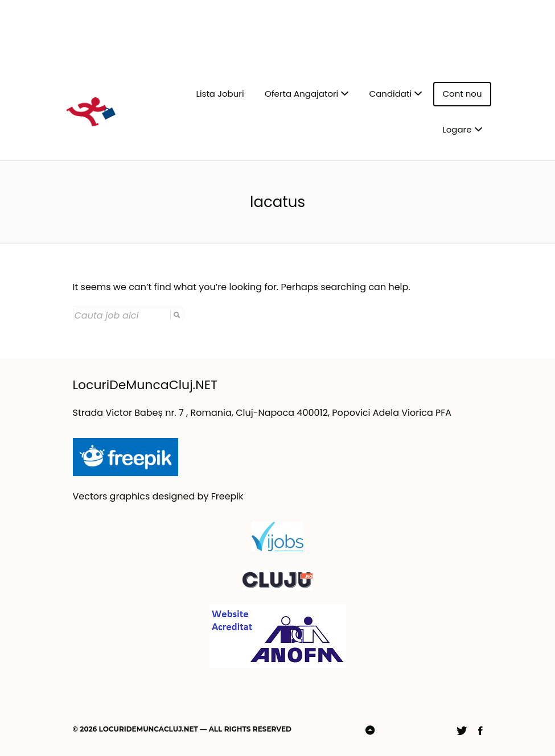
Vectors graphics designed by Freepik (158, 496)
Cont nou (462, 94)
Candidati (391, 94)
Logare (457, 129)
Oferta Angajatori (301, 94)
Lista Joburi (220, 94)
